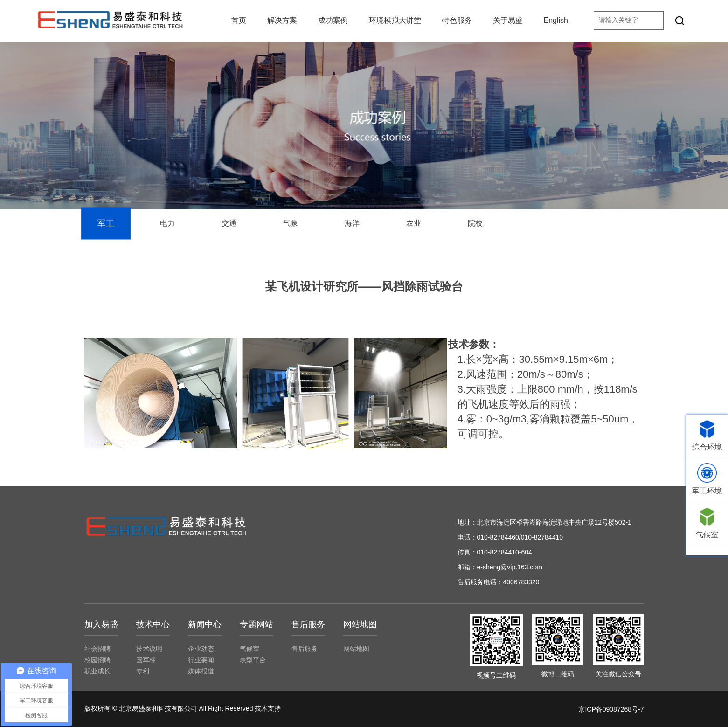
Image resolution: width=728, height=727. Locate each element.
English (556, 20)
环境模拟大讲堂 (395, 20)
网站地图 (356, 649)
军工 (106, 223)
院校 (475, 223)
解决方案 (282, 20)
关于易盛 (508, 20)
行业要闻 (201, 660)
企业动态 (201, 649)
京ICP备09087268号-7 (611, 709)
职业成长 (97, 671)
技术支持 (268, 708)
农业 (414, 223)
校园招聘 (97, 660)
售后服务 (305, 649)
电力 (167, 223)
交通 (229, 223)
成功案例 (333, 20)
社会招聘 (97, 649)
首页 (239, 20)
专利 (143, 671)
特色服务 (457, 20)
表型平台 (253, 660)
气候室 (250, 649)
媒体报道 (201, 671)
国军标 (146, 660)
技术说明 (149, 649)
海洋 (352, 223)
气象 (291, 223)
